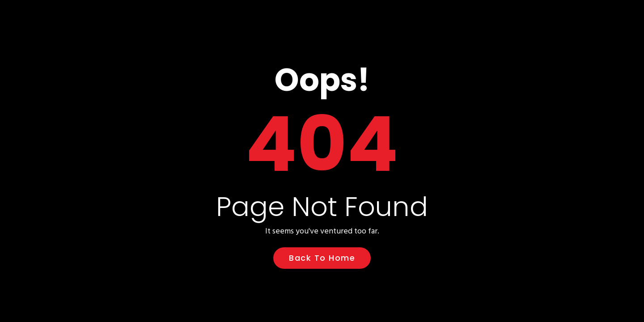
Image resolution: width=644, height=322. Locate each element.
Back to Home (322, 258)
